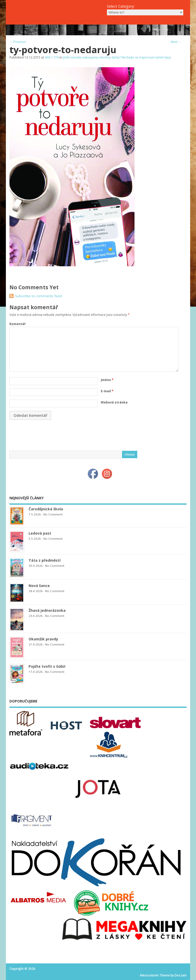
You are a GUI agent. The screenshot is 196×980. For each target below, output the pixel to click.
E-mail (107, 391)
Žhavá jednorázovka (47, 610)
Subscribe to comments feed (38, 296)
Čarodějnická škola (46, 509)
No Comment (53, 514)
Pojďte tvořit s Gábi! (47, 666)
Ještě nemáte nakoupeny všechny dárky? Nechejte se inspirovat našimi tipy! (117, 57)
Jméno (107, 380)
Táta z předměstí (45, 560)
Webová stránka (114, 402)
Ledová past (40, 533)
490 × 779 (52, 57)
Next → (176, 42)
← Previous (18, 42)
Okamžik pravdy (43, 639)
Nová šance (39, 586)
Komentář (17, 324)
